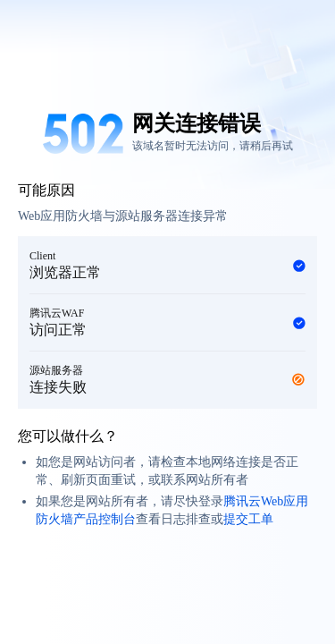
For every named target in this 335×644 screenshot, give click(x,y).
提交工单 (248, 519)
